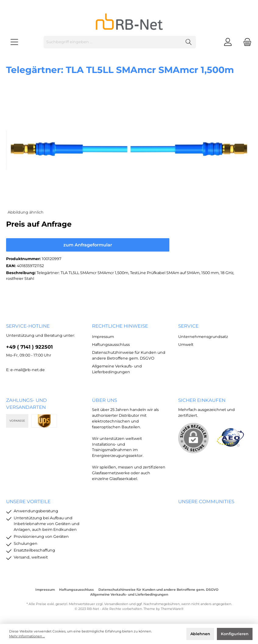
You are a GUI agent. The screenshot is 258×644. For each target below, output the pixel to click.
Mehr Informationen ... (27, 636)
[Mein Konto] (228, 42)
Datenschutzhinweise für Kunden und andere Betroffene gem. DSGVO (158, 590)
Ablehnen (200, 634)
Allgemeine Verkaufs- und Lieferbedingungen (129, 595)
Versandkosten (116, 604)
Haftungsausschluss (111, 345)
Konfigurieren (235, 634)
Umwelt (186, 345)
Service (188, 326)
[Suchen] (189, 42)
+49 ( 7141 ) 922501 (29, 347)
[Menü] (14, 42)
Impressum (103, 337)
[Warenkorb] (246, 42)
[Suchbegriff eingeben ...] (113, 42)
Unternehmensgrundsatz (203, 337)
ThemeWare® (172, 609)
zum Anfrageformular (88, 245)
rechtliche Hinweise (120, 326)
